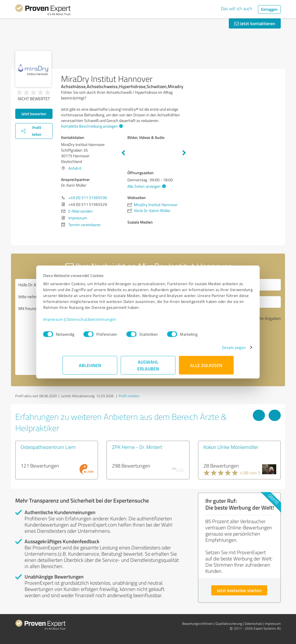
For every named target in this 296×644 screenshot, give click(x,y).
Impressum (73, 322)
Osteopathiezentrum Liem (48, 447)
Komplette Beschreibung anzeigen (91, 126)
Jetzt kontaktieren (255, 23)
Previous (123, 153)
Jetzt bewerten (34, 114)
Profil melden (129, 396)
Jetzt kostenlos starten (239, 590)
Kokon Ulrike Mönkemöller (231, 447)
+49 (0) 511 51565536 (88, 197)
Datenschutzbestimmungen (111, 322)
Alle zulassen (206, 368)
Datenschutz (253, 624)
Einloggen (269, 9)
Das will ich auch (237, 8)
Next (184, 153)
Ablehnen (90, 368)
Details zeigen (215, 350)
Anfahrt (75, 168)
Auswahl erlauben (148, 368)
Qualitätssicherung (229, 624)
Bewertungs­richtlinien (198, 624)
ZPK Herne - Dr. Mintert (137, 447)
